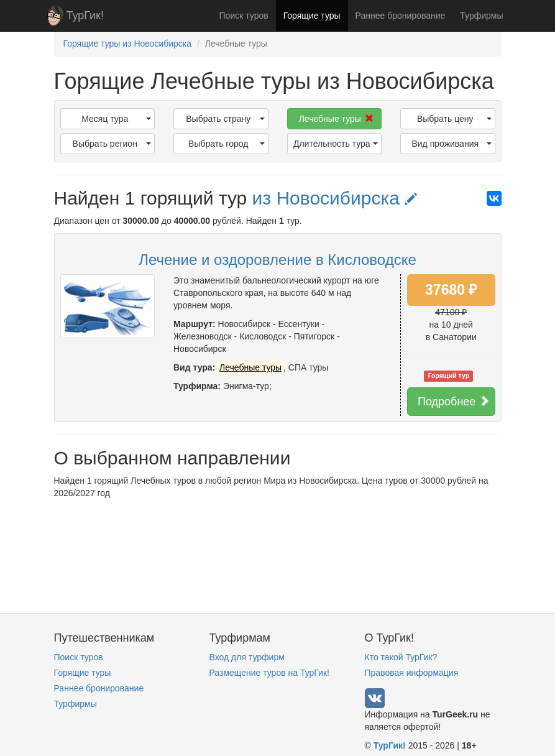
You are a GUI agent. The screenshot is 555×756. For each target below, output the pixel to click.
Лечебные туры (336, 119)
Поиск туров (244, 16)
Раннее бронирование (401, 16)
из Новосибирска (335, 198)
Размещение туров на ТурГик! (269, 673)
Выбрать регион (112, 144)
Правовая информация (412, 673)
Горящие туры (312, 16)
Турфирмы (481, 16)
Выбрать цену (454, 119)
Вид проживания (451, 144)
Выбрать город (226, 144)
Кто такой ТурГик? (401, 657)
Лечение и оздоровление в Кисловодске (277, 260)
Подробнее (454, 401)
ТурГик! (85, 16)
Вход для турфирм (247, 657)
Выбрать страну (225, 119)
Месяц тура (116, 119)
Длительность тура (336, 144)
